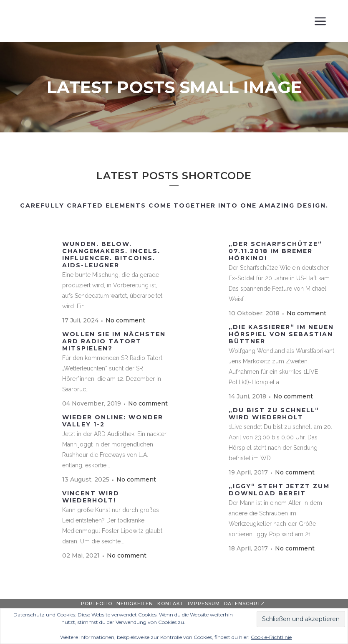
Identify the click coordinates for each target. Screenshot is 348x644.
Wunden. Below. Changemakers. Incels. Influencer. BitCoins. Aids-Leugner (111, 255)
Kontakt (170, 603)
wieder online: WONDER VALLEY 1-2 (113, 421)
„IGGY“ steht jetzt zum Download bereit (279, 490)
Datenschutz (244, 603)
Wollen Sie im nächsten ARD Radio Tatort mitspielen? (114, 341)
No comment (125, 320)
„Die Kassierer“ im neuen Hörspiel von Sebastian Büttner (281, 334)
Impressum (204, 603)
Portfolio (97, 603)
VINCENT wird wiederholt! (91, 497)
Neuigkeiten (135, 603)
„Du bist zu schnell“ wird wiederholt (274, 414)
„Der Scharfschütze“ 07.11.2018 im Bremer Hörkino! (275, 251)
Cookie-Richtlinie (271, 637)
